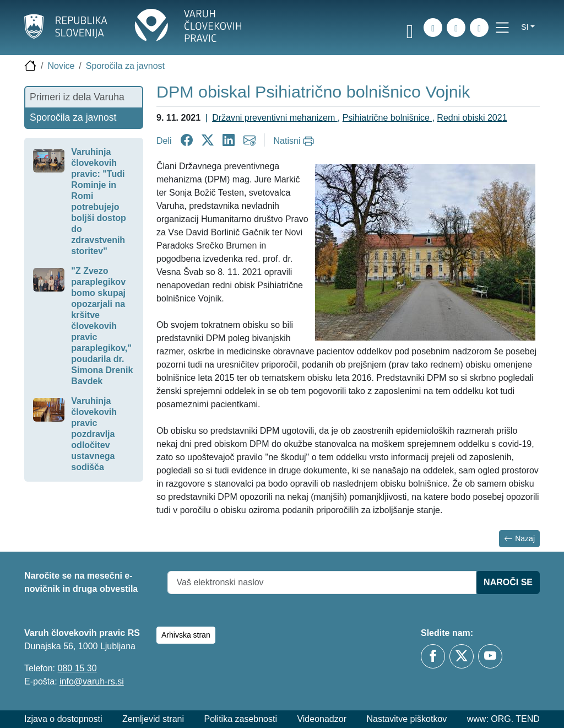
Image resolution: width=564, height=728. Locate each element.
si (525, 27)
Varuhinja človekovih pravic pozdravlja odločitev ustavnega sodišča (94, 434)
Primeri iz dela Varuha (77, 97)
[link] (410, 29)
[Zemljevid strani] (456, 28)
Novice (61, 66)
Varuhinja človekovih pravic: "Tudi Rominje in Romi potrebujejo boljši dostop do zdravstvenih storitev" (99, 201)
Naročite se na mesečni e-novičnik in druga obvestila (81, 582)
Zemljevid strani (153, 719)
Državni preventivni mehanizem (275, 118)
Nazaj (519, 539)
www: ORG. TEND (503, 719)
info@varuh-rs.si (92, 681)
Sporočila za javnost (125, 66)
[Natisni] (295, 141)
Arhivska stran (186, 635)
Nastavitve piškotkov (406, 719)
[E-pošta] (479, 28)
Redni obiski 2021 (472, 118)
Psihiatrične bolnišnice (387, 118)
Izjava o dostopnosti (63, 719)
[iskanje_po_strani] (433, 28)
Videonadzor (322, 719)
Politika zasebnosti (240, 719)
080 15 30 (77, 668)
